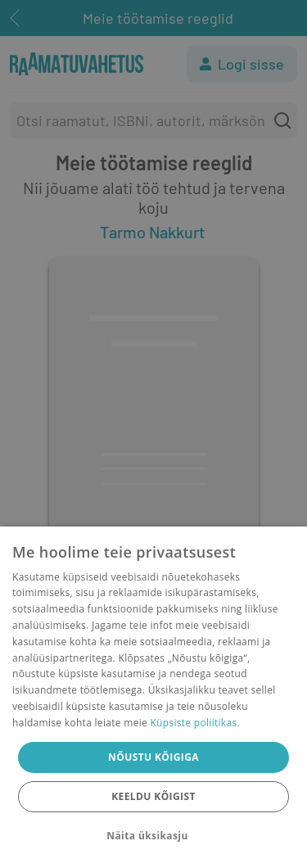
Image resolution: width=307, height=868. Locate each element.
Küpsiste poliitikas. (194, 723)
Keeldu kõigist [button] (153, 796)
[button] (153, 836)
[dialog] (153, 697)
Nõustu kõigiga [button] (153, 757)
